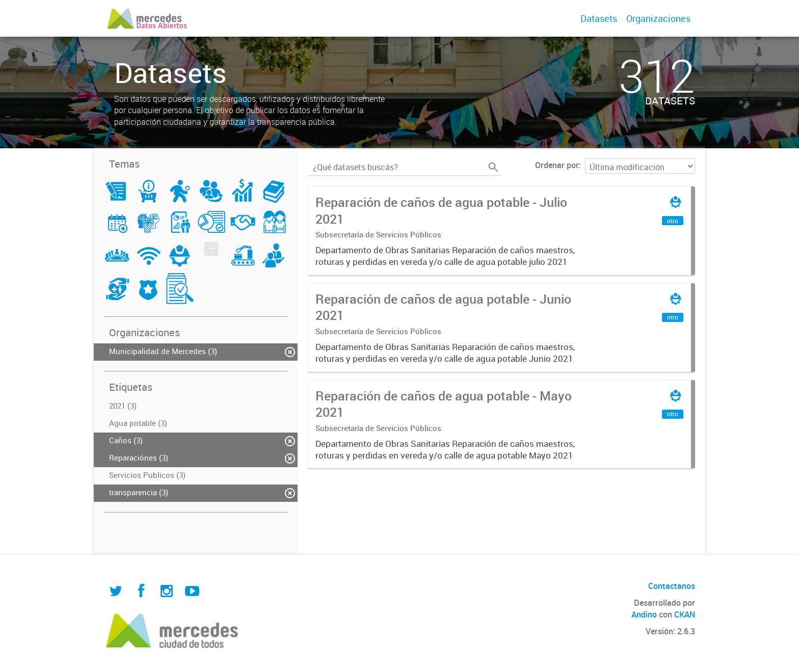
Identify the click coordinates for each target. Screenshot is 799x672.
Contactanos (672, 586)
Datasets (599, 18)
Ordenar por (557, 165)
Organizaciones (658, 18)
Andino (644, 614)
